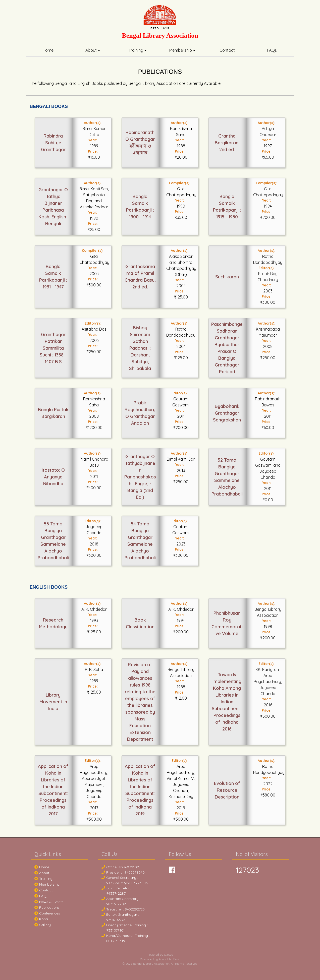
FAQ (40, 896)
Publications (47, 907)
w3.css (168, 955)
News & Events (49, 902)
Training (138, 50)
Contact (227, 50)
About (93, 50)
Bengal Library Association (160, 36)
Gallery (43, 925)
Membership (182, 50)
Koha (41, 919)
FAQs (272, 50)
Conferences (47, 913)
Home (48, 50)
